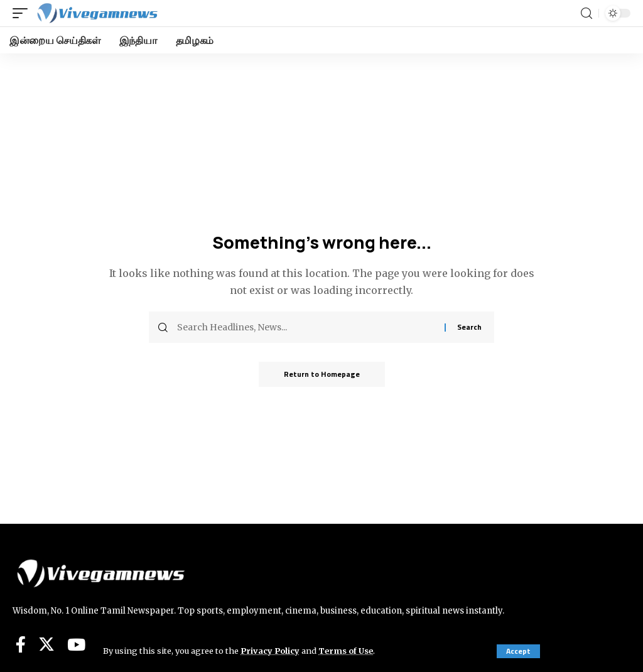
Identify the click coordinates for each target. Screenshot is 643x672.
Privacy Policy (270, 651)
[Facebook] (21, 644)
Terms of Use (346, 651)
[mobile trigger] (23, 13)
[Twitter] (46, 644)
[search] (586, 14)
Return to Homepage (322, 374)
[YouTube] (76, 644)
